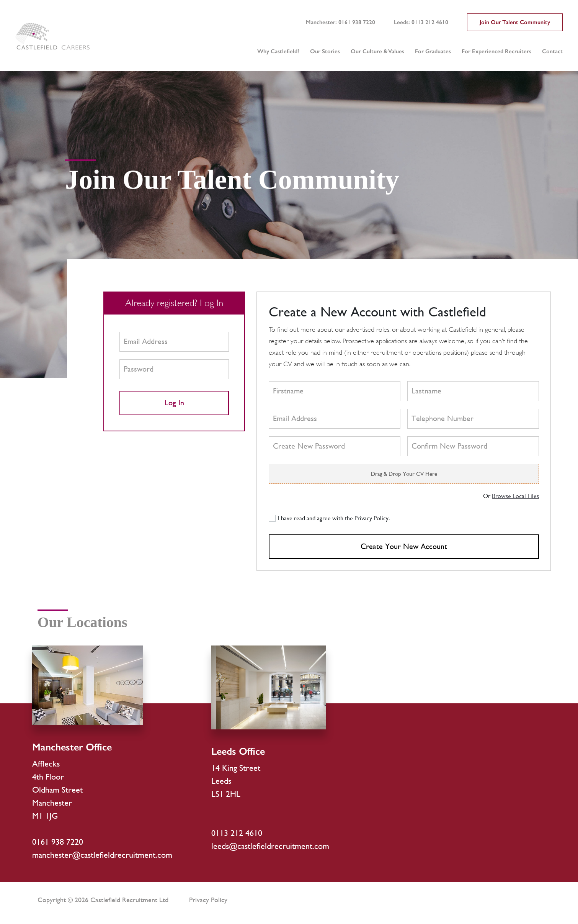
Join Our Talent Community (515, 22)
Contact (552, 51)
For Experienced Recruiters (496, 51)
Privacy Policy (208, 900)
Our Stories (325, 51)
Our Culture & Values (377, 51)
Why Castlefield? (278, 51)
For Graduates (433, 51)
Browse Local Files (515, 496)
